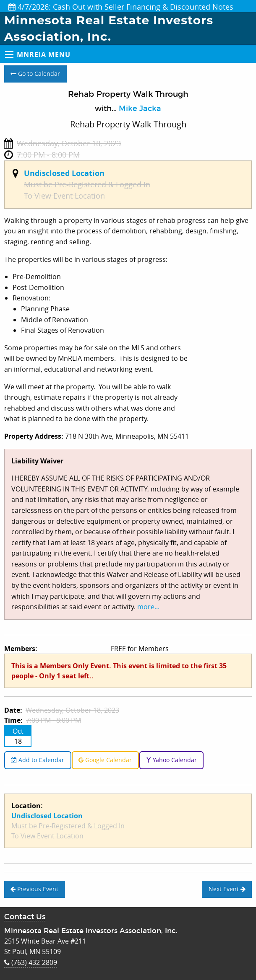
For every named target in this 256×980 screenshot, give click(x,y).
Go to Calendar (35, 74)
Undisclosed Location (64, 173)
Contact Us (25, 917)
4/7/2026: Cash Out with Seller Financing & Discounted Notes (121, 7)
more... (148, 607)
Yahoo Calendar (171, 760)
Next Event (227, 889)
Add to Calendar (38, 760)
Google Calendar (105, 760)
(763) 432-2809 (31, 962)
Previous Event (34, 889)
